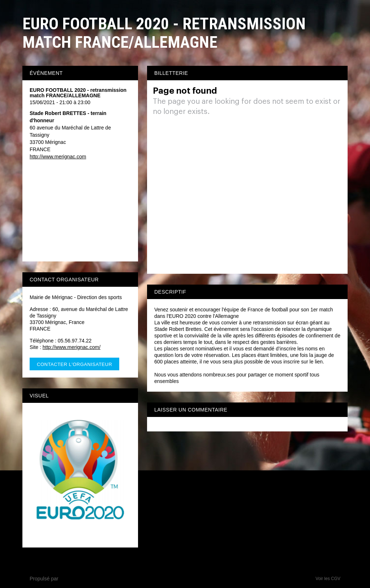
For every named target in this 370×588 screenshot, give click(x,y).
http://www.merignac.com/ (72, 347)
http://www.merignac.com (58, 157)
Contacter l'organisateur (74, 364)
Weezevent (72, 579)
